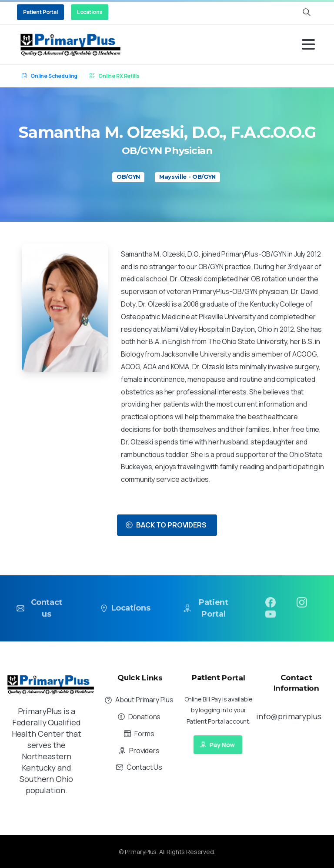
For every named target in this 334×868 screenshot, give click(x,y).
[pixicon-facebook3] (271, 607)
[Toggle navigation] (308, 44)
